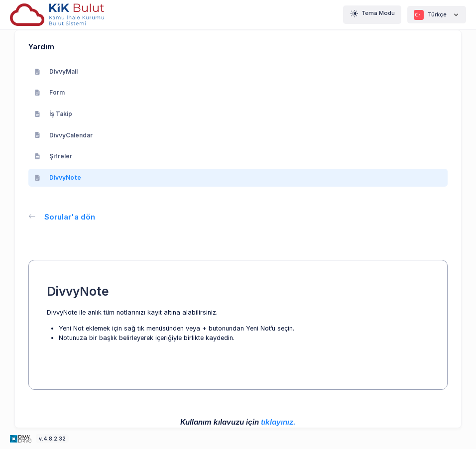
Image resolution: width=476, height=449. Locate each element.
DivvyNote (58, 177)
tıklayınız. (278, 422)
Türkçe (437, 15)
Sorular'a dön (62, 217)
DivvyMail (56, 71)
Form (50, 92)
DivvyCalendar (63, 135)
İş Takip (53, 114)
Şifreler (53, 156)
